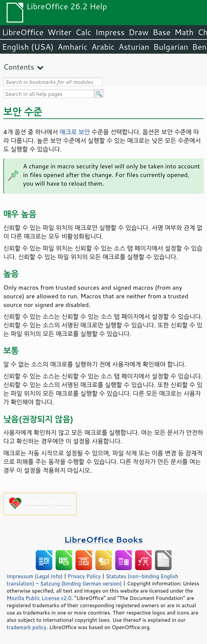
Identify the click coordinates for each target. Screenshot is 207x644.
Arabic (103, 47)
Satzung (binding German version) (81, 583)
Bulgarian (171, 47)
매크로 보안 (75, 132)
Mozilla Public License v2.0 (39, 598)
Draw (138, 32)
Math (184, 32)
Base (162, 32)
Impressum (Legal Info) (35, 576)
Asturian (134, 47)
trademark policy (26, 627)
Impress (110, 32)
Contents (19, 67)
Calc (83, 32)
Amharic (73, 47)
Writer (59, 32)
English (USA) (28, 47)
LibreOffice (23, 32)
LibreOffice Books (104, 539)
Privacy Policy (84, 576)
